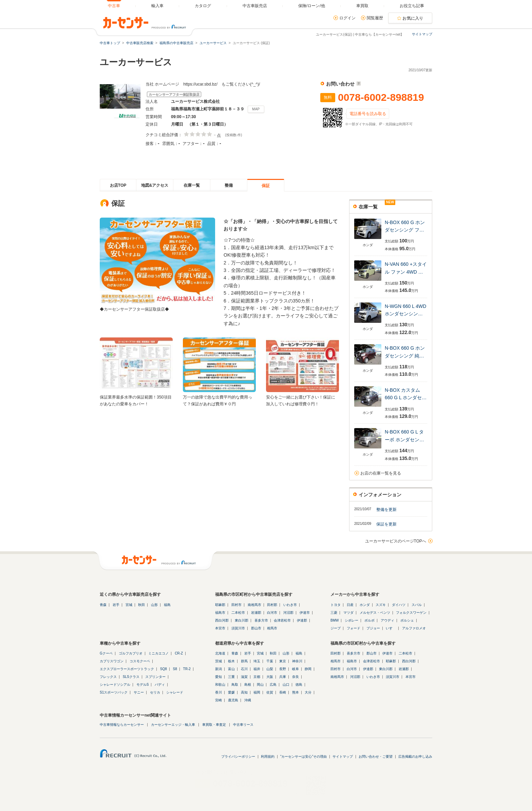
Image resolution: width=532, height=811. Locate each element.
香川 (218, 692)
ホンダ (365, 605)
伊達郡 (302, 620)
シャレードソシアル (115, 685)
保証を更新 (386, 524)
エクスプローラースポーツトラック (127, 669)
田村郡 (272, 605)
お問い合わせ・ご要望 (376, 757)
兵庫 (283, 677)
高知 (244, 692)
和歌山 (220, 685)
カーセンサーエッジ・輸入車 (173, 725)
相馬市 (272, 628)
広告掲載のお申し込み (415, 757)
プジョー (373, 628)
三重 (231, 677)
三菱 (334, 613)
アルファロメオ (414, 628)
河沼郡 (288, 613)
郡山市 (256, 628)
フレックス (108, 677)
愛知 (218, 677)
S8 (175, 669)
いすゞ (391, 628)
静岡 (308, 669)
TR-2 (187, 669)
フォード (354, 628)
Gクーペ (106, 653)
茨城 (218, 661)
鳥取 (235, 685)
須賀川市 (238, 628)
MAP (256, 109)
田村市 (236, 605)
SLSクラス (131, 677)
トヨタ (336, 605)
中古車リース (243, 725)
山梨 (270, 669)
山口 (286, 685)
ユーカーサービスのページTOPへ (396, 541)
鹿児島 (233, 700)
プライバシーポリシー (238, 757)
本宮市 (220, 628)
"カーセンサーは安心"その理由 (303, 757)
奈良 (296, 677)
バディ (160, 685)
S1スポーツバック (114, 692)
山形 (154, 605)
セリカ (155, 692)
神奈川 (297, 661)
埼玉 (257, 661)
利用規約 (268, 757)
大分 (308, 692)
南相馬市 (254, 605)
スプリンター (155, 677)
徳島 (299, 685)
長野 (283, 669)
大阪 (270, 677)
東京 (283, 661)
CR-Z (179, 653)
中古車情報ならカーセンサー (122, 725)
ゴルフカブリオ (131, 653)
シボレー (351, 620)
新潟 (218, 669)
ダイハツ (399, 605)
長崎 (283, 692)
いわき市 (290, 605)
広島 (273, 685)
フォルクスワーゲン (411, 613)
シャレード (175, 692)
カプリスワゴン (112, 661)
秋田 (141, 605)
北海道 (220, 653)
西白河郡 (222, 620)
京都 (257, 677)
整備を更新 (386, 510)
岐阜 (296, 669)
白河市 (272, 613)
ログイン (347, 18)
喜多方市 (261, 620)
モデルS (143, 685)
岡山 (260, 685)
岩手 (116, 605)
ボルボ (369, 620)
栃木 (231, 661)
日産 (350, 605)
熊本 (296, 692)
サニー (139, 692)
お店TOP (118, 185)
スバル (417, 605)
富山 (231, 669)
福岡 (257, 692)
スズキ (381, 605)
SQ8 (164, 669)
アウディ (387, 620)
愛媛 (231, 692)
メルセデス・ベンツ (375, 613)
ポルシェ (407, 620)
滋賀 (244, 677)
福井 (257, 669)
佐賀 (270, 692)
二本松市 (238, 613)
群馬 (244, 661)
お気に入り (413, 18)
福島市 (220, 613)
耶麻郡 (220, 605)
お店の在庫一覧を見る (381, 473)
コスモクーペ (140, 661)
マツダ (348, 613)
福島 (167, 605)
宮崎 (218, 700)
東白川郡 (242, 620)
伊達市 (305, 613)
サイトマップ (422, 34)
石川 (244, 669)
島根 (248, 685)
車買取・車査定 (214, 725)
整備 (229, 185)
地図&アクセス (155, 185)
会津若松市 (282, 620)
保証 (266, 186)
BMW (335, 620)
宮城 (129, 605)
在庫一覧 (192, 185)
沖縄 (248, 700)
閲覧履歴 (375, 18)
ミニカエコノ (158, 653)
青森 (103, 605)
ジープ (336, 628)
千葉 (270, 661)
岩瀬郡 (256, 613)
